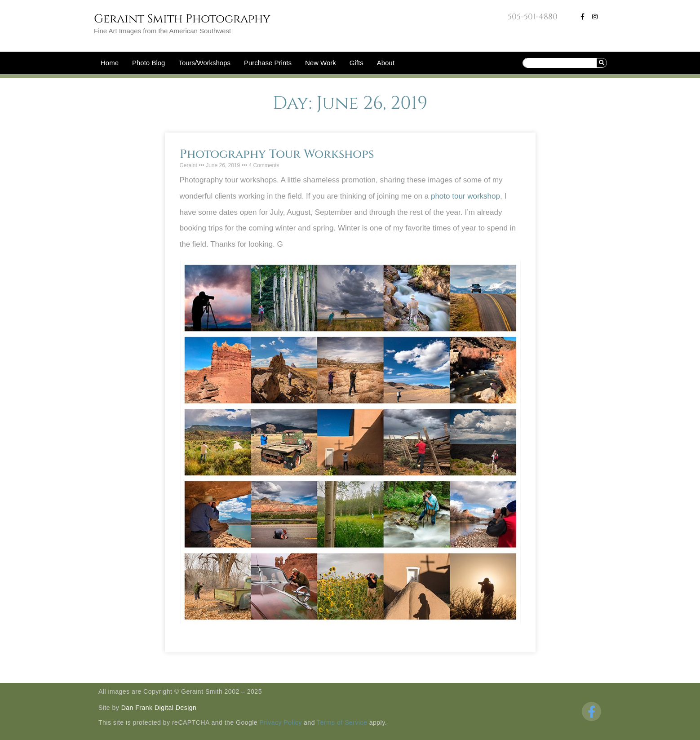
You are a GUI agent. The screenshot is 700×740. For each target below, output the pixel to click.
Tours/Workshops (204, 63)
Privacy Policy (281, 722)
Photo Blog (148, 63)
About (386, 63)
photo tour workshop (465, 196)
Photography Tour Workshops (277, 154)
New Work (321, 63)
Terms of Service (342, 722)
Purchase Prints (268, 63)
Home (110, 63)
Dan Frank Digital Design (159, 708)
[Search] (602, 63)
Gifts (357, 63)
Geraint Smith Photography (182, 19)
